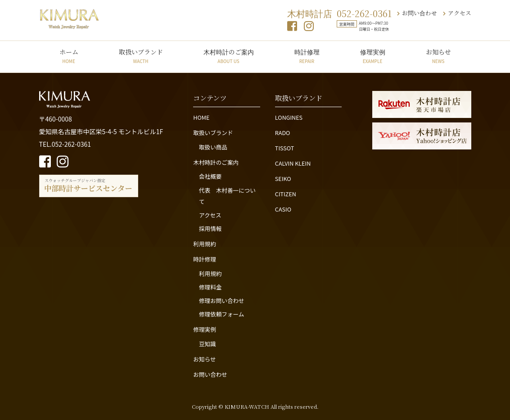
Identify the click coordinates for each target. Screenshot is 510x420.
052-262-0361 (364, 13)
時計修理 (307, 56)
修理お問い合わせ (222, 300)
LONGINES (289, 117)
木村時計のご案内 (229, 56)
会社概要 (210, 176)
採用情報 (210, 228)
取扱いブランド (141, 56)
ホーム (69, 56)
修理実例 (373, 56)
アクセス (457, 13)
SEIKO (283, 178)
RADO (283, 133)
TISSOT (285, 148)
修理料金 (210, 287)
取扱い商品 (213, 147)
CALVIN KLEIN (293, 163)
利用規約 (204, 244)
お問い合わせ (417, 13)
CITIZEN (286, 194)
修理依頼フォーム (221, 314)
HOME (201, 117)
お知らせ (438, 56)
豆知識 (208, 344)
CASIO (283, 209)
